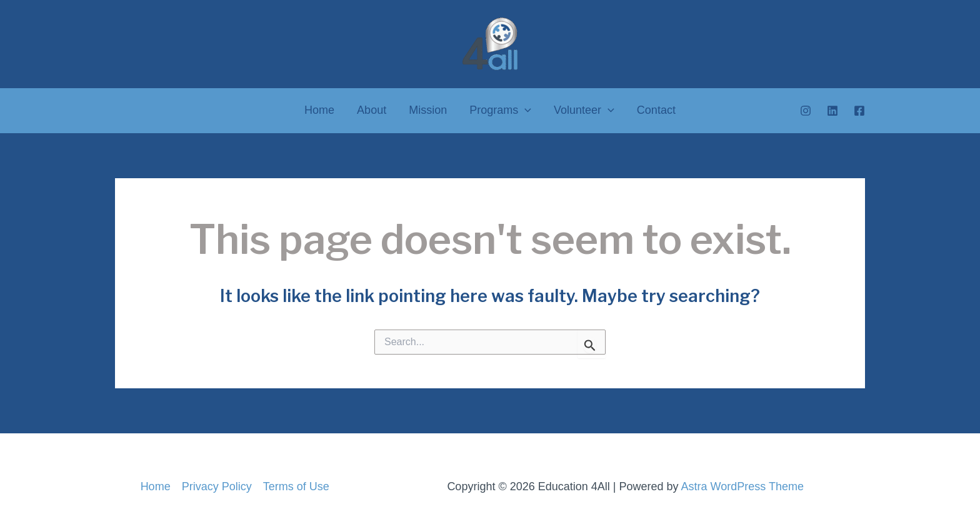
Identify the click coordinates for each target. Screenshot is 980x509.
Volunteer (584, 110)
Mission (428, 110)
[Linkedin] (832, 111)
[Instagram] (806, 111)
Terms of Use (296, 486)
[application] (525, 110)
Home (319, 110)
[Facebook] (859, 111)
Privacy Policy (217, 486)
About (372, 110)
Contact (656, 110)
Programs (500, 110)
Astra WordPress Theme (742, 486)
